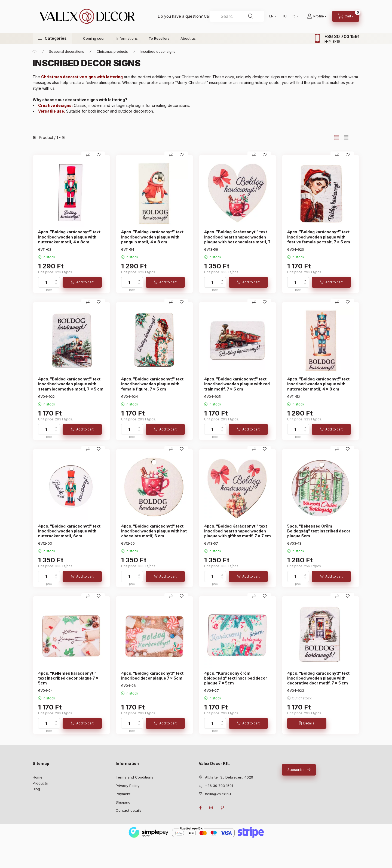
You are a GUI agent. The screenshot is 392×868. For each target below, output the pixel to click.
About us (188, 38)
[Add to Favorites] (99, 155)
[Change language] (272, 16)
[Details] (307, 723)
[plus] (56, 281)
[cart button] (346, 16)
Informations (127, 38)
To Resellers (159, 38)
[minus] (56, 284)
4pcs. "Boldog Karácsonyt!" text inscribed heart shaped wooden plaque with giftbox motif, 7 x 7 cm (238, 531)
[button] (52, 38)
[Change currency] (289, 16)
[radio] (346, 137)
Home (38, 777)
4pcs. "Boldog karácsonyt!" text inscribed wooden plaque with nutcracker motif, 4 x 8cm (69, 237)
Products (40, 783)
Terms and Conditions (134, 777)
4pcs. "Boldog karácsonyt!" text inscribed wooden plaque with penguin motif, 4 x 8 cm (152, 237)
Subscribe (296, 770)
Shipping (123, 802)
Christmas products (112, 52)
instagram (211, 808)
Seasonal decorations (67, 52)
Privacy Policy (128, 786)
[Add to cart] (82, 282)
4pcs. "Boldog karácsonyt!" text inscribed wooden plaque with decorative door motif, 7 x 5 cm (318, 678)
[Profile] (317, 16)
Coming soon (94, 38)
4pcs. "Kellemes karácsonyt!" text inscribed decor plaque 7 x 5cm (68, 678)
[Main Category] (35, 52)
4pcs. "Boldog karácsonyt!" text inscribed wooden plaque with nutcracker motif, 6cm (69, 531)
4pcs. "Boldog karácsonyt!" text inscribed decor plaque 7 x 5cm (152, 676)
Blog (36, 789)
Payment (123, 794)
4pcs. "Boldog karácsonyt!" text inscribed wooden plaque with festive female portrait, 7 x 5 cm (319, 237)
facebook (200, 808)
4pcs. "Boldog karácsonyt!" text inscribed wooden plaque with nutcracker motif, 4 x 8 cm (318, 384)
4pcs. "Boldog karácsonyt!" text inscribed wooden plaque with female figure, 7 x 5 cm (152, 384)
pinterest (222, 808)
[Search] (251, 16)
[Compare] (88, 155)
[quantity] (46, 282)
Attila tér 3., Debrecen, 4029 (229, 777)
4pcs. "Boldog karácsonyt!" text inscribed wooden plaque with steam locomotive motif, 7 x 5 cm (71, 384)
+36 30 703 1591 (342, 36)
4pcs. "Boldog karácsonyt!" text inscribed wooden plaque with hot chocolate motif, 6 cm (154, 531)
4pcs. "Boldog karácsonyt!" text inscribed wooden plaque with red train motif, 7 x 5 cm (237, 384)
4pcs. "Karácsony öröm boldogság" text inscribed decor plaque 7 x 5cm (236, 678)
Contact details (129, 810)
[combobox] (237, 16)
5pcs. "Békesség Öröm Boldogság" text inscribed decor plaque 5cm (319, 531)
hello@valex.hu (218, 794)
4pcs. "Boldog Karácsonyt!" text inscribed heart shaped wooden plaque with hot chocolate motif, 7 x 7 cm (237, 239)
